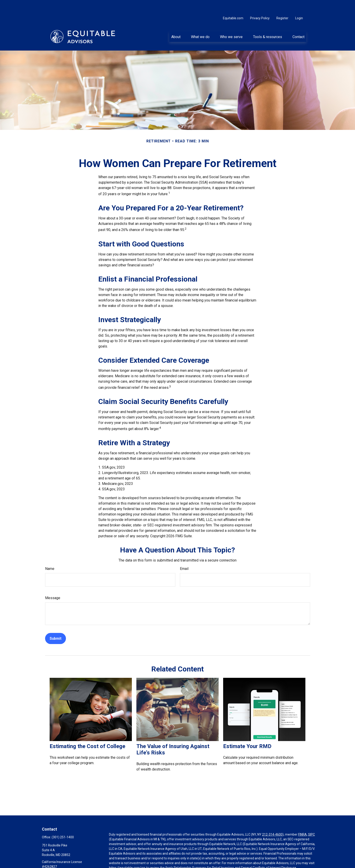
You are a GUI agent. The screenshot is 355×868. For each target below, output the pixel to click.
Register (282, 5)
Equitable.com (233, 5)
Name (50, 555)
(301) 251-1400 (63, 824)
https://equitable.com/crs (127, 854)
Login (299, 5)
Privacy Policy (260, 5)
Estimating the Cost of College (87, 733)
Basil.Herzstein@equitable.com (64, 861)
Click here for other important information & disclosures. (149, 863)
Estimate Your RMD (247, 733)
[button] (176, 23)
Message (53, 584)
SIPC (312, 821)
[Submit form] (56, 625)
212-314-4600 (272, 821)
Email (184, 555)
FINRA (302, 821)
